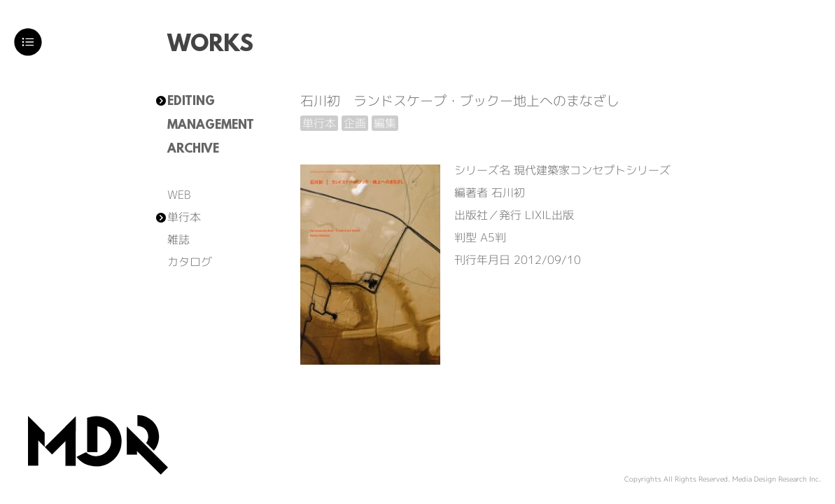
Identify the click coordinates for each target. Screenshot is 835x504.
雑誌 (178, 239)
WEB (179, 195)
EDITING (191, 102)
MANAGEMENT (211, 126)
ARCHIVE (193, 150)
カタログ (190, 262)
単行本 (184, 217)
